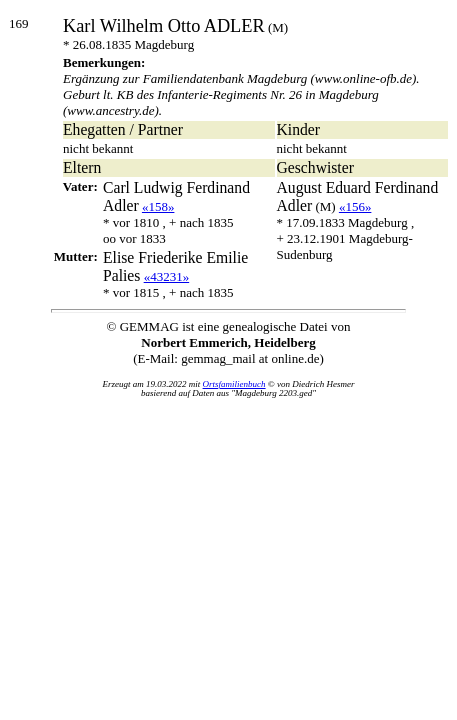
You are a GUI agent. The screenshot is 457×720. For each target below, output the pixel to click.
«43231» (167, 276)
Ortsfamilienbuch (234, 384)
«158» (158, 206)
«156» (355, 206)
